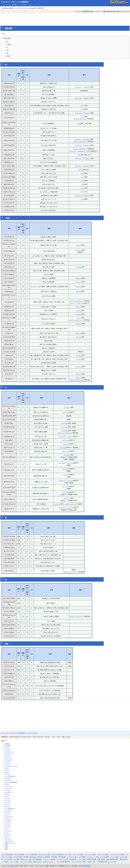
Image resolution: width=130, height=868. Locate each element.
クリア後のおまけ (10, 776)
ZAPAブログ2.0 (37, 862)
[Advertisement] (65, 18)
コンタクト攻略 (14, 862)
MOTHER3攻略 (37, 859)
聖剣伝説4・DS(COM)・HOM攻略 (40, 857)
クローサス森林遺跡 (11, 782)
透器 (8, 56)
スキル (7, 794)
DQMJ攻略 (54, 857)
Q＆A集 (7, 746)
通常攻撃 (8, 28)
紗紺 (6, 845)
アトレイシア (9, 754)
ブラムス (8, 819)
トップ (78, 11)
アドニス (8, 756)
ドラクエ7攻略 (114, 857)
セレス (7, 796)
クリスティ (8, 778)
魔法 (6, 849)
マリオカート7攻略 (62, 859)
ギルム (7, 772)
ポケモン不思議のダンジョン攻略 (61, 854)
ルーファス (67, 407)
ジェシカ (8, 790)
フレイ (6, 470)
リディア (8, 827)
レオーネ (8, 835)
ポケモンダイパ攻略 (44, 854)
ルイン (7, 833)
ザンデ (7, 784)
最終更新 (87, 11)
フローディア (9, 817)
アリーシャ (78, 87)
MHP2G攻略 (73, 859)
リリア (7, 829)
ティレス (8, 802)
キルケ (7, 770)
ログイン (126, 11)
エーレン (8, 764)
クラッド (8, 774)
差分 (114, 11)
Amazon (89, 862)
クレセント (8, 780)
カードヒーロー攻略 (26, 862)
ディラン (79, 245)
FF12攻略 (17, 859)
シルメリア (70, 437)
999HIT (7, 744)
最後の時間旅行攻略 (112, 859)
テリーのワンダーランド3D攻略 (76, 857)
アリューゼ (79, 250)
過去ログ (119, 11)
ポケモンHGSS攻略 (7, 854)
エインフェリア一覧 (11, 766)
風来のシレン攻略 (26, 859)
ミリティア (8, 821)
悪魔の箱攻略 (101, 859)
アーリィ (8, 748)
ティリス (8, 800)
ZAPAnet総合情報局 (7, 8)
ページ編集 (103, 11)
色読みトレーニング (49, 862)
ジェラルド (8, 792)
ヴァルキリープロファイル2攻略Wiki (15, 2)
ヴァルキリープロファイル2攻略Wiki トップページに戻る (20, 733)
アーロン (8, 750)
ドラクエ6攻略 (104, 857)
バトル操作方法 (10, 808)
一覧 (82, 11)
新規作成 (109, 11)
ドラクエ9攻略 (8, 859)
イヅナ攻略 (5, 862)
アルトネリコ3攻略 (103, 854)
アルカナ (8, 762)
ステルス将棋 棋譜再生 (63, 862)
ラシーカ (8, 823)
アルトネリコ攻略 (78, 854)
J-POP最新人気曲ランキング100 (106, 862)
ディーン (8, 804)
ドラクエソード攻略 (93, 857)
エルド (7, 768)
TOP (3, 33)
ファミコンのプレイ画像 (78, 862)
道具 (6, 847)
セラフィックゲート (80, 119)
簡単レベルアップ (10, 843)
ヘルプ (95, 11)
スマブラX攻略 (17, 857)
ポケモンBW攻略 (19, 854)
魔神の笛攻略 (124, 859)
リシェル (8, 825)
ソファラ (8, 798)
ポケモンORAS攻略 (31, 854)
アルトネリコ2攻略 (90, 854)
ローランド (8, 839)
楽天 (94, 862)
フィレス (8, 813)
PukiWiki (12, 866)
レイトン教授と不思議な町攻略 (87, 859)
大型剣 (9, 44)
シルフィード (9, 786)
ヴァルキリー (87, 87)
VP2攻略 (26, 857)
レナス (83, 106)
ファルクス (8, 811)
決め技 (62, 457)
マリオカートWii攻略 (49, 859)
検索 (91, 11)
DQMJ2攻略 (62, 857)
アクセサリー (9, 752)
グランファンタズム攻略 (117, 854)
